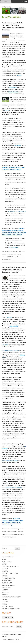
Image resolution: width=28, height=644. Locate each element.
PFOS (12, 257)
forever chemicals (13, 92)
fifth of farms (5, 110)
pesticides (5, 595)
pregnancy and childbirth (11, 597)
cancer (4, 564)
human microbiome (9, 585)
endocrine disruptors (16, 529)
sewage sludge (17, 257)
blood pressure (7, 557)
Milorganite (18, 145)
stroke (4, 604)
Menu (26, 1)
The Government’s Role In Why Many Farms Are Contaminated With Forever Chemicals (13, 26)
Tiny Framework (10, 639)
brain (4, 559)
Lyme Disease (6, 588)
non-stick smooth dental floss (14, 487)
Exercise (5, 576)
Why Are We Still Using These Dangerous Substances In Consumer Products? (14, 270)
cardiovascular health (10, 566)
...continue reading (14, 247)
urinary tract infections (11, 609)
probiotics (6, 599)
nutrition (16, 251)
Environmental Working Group (10, 351)
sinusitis (5, 602)
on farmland (12, 212)
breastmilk (5, 345)
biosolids (22, 251)
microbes (5, 590)
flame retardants (8, 578)
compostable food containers (10, 461)
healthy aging (7, 580)
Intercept (9, 317)
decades (19, 75)
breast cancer (7, 562)
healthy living (10, 532)
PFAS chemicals (10, 534)
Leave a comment (7, 259)
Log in (17, 639)
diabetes (5, 571)
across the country (21, 212)
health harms (13, 87)
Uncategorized (7, 606)
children (5, 569)
